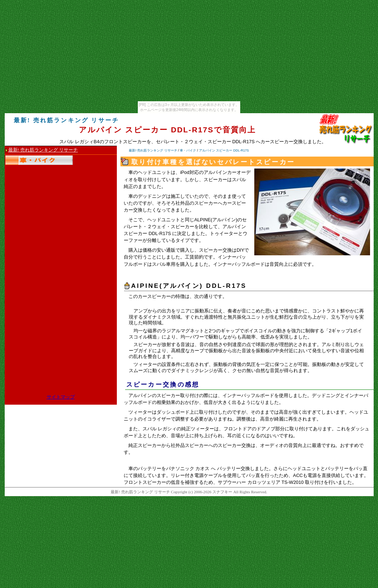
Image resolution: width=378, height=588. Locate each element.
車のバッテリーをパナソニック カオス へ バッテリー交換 (189, 468)
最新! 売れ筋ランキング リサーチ (43, 150)
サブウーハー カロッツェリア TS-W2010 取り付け (271, 482)
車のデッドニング (147, 196)
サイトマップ (61, 397)
